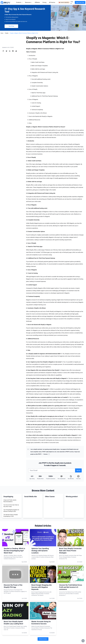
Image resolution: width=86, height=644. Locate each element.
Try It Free (11, 26)
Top (83, 641)
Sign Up (78, 470)
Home (2, 33)
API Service (52, 2)
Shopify (7, 33)
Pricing (44, 2)
